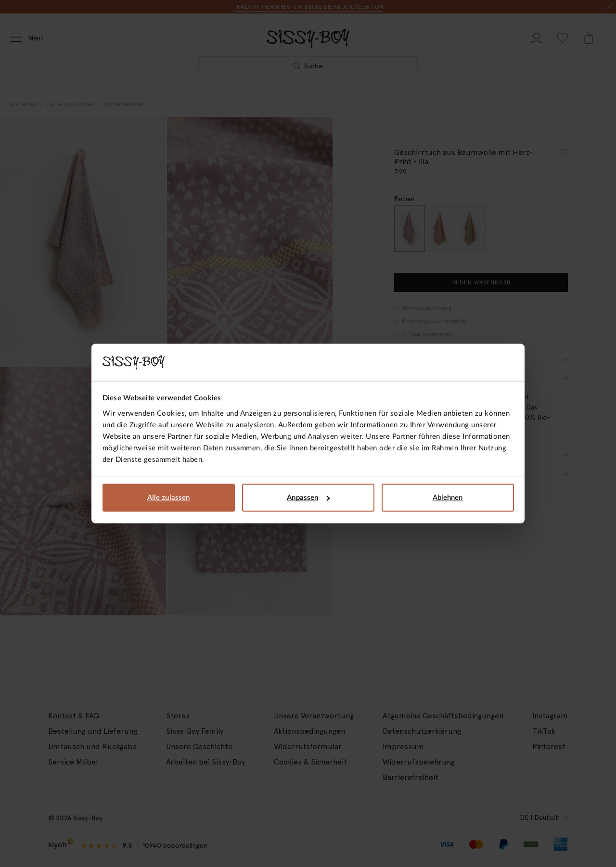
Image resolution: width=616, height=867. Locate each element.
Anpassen (308, 498)
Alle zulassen (168, 498)
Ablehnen (448, 498)
